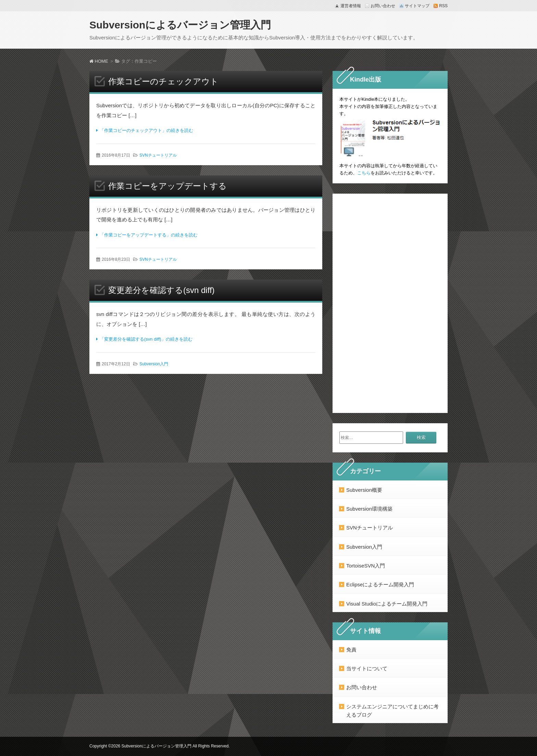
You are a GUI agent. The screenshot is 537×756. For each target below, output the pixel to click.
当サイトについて (367, 668)
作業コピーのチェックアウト (163, 81)
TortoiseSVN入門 (366, 566)
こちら (364, 173)
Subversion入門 (154, 364)
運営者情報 (351, 6)
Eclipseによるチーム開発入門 (380, 584)
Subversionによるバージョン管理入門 (180, 25)
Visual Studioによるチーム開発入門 (387, 604)
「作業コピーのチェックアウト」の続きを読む (146, 130)
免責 (351, 650)
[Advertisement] (390, 303)
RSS (443, 6)
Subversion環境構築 (369, 509)
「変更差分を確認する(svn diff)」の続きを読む (146, 339)
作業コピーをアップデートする (167, 186)
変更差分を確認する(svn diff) (161, 290)
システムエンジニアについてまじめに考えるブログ (392, 711)
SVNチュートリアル (158, 155)
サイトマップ (417, 6)
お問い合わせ (383, 6)
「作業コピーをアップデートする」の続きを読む (149, 235)
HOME (99, 61)
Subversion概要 (364, 490)
